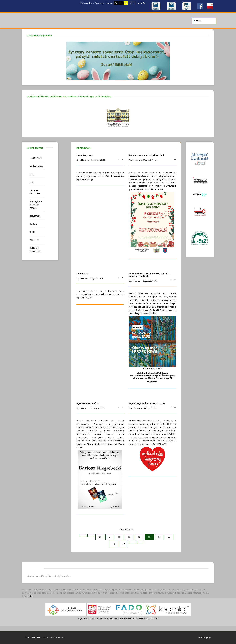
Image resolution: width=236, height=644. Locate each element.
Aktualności (37, 158)
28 (100, 537)
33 (149, 537)
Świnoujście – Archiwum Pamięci (36, 205)
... (110, 537)
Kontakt (33, 224)
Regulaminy (35, 216)
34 (159, 537)
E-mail (123, 159)
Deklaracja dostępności (35, 250)
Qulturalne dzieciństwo (35, 192)
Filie (31, 182)
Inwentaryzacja (85, 155)
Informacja (83, 273)
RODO (33, 232)
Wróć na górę (205, 638)
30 (119, 537)
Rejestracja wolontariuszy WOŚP (147, 403)
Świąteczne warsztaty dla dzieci (146, 155)
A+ (144, 3)
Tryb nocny (99, 3)
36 (114, 544)
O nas (32, 174)
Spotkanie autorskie (88, 403)
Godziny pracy (36, 166)
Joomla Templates (33, 637)
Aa (116, 3)
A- (139, 3)
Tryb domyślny (85, 3)
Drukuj (119, 159)
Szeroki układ (134, 3)
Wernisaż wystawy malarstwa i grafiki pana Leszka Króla (150, 275)
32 (139, 537)
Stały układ (131, 3)
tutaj (31, 596)
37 (124, 544)
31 (129, 537)
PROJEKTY (34, 240)
